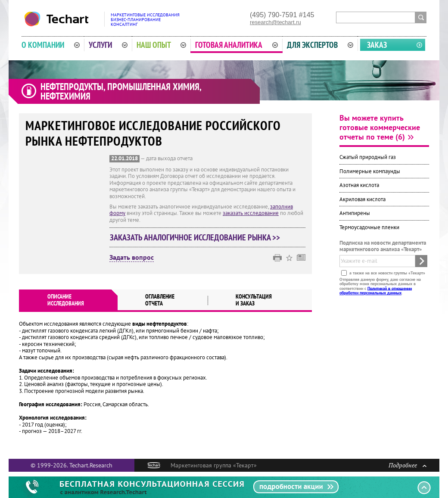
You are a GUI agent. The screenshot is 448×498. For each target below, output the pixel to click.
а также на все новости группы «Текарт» (387, 272)
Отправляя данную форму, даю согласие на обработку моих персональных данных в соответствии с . (380, 286)
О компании (51, 45)
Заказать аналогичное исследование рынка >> (195, 237)
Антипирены (355, 213)
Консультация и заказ (254, 300)
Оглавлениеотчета (160, 300)
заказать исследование (251, 213)
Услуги (108, 45)
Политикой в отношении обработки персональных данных (376, 290)
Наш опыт (162, 45)
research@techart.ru (275, 22)
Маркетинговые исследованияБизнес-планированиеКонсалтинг (145, 20)
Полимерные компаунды (370, 171)
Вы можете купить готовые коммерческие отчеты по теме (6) (380, 127)
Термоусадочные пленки (369, 227)
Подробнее (408, 465)
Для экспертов (320, 45)
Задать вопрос (132, 258)
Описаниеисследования (66, 300)
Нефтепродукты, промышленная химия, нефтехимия (121, 91)
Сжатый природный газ (368, 157)
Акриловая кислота (362, 199)
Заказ (377, 45)
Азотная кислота (359, 185)
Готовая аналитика (236, 45)
